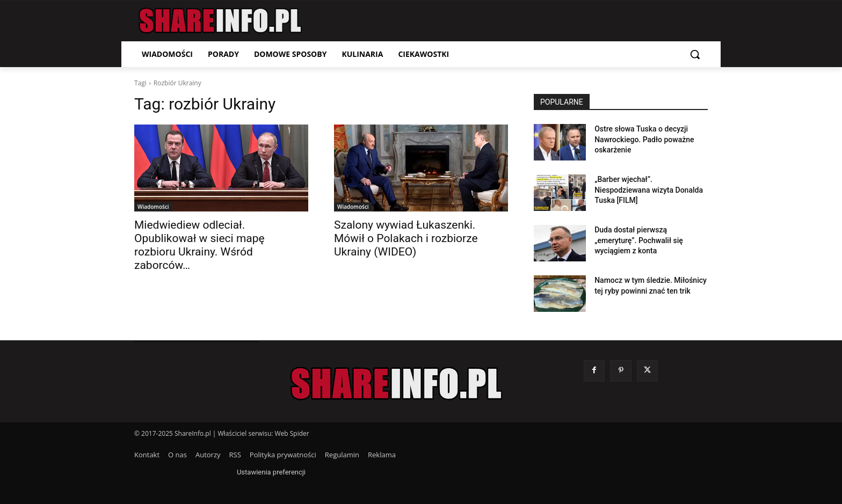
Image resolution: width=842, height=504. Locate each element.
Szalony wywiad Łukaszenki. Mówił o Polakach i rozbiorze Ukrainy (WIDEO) (406, 238)
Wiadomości (153, 207)
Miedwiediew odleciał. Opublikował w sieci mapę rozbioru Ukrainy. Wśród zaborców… (199, 245)
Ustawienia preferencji (271, 472)
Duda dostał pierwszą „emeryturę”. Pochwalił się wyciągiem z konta (639, 240)
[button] (695, 54)
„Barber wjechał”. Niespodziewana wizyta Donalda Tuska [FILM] (649, 190)
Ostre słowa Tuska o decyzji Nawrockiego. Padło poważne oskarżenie (644, 139)
